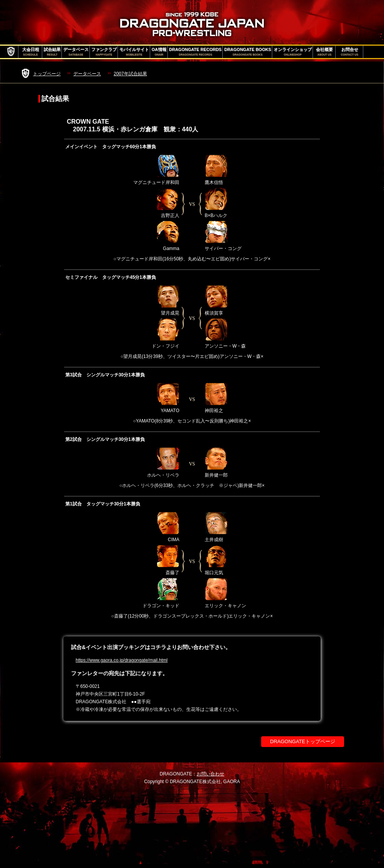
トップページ (47, 74)
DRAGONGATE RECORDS (196, 52)
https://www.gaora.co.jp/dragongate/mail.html (122, 660)
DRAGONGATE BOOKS (248, 52)
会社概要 (324, 52)
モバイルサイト (134, 52)
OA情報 (159, 52)
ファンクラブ (104, 52)
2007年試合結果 (130, 74)
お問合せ (350, 52)
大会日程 (31, 52)
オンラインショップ (293, 52)
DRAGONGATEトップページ (303, 741)
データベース (76, 52)
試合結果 (52, 52)
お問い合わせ (210, 774)
